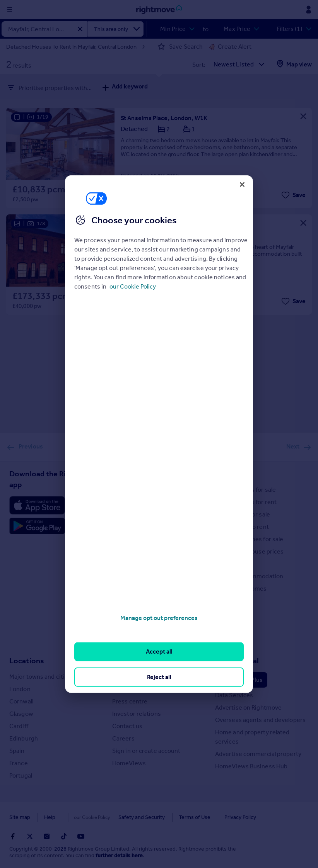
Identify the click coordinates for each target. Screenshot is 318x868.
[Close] (242, 184)
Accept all (159, 651)
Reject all (159, 677)
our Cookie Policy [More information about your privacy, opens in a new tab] (133, 286)
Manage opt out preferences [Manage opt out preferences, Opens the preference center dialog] (159, 618)
